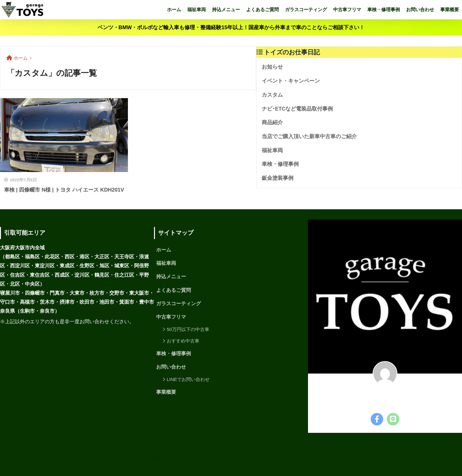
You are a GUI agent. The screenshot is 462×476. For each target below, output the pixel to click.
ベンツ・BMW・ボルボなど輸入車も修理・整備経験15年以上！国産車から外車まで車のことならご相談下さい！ (231, 27)
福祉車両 (197, 9)
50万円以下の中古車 (188, 329)
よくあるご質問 (263, 9)
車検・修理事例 (384, 9)
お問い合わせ (420, 9)
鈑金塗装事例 (278, 178)
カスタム (272, 95)
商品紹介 (272, 122)
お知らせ (272, 67)
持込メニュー (226, 9)
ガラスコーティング (306, 9)
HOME (231, 445)
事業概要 (450, 9)
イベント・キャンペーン (291, 81)
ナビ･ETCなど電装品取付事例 (297, 109)
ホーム (174, 9)
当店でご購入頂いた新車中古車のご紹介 (309, 136)
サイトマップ (237, 458)
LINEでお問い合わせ (188, 379)
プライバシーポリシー (194, 458)
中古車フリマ (347, 9)
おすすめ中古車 (183, 341)
